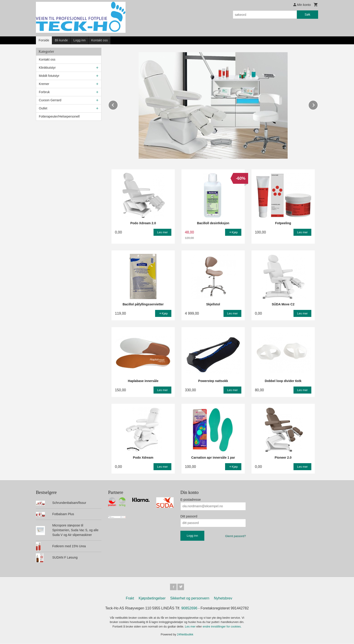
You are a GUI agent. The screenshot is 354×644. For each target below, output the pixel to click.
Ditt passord (189, 516)
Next (318, 104)
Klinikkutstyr (47, 68)
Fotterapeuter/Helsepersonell (59, 116)
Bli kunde (61, 40)
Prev (118, 104)
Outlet (43, 108)
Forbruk (44, 92)
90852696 (189, 609)
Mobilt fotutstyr (49, 76)
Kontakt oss (99, 40)
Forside (44, 40)
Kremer (44, 84)
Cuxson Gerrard (50, 100)
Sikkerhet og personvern (190, 599)
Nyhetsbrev (223, 599)
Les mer (191, 627)
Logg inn (79, 40)
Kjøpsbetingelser (152, 599)
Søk (307, 14)
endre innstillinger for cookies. (222, 627)
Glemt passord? (235, 536)
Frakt (130, 599)
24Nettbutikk (185, 635)
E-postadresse (191, 499)
